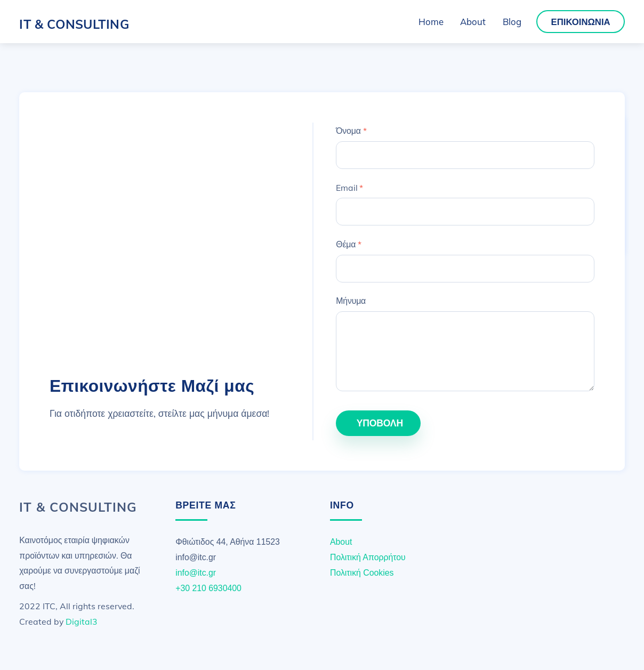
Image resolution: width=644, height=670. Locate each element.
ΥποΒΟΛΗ (380, 423)
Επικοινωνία (581, 22)
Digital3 (82, 621)
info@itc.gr (196, 573)
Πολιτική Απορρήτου (368, 557)
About (473, 22)
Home (431, 22)
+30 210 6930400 (208, 588)
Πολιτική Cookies (362, 573)
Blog (512, 22)
